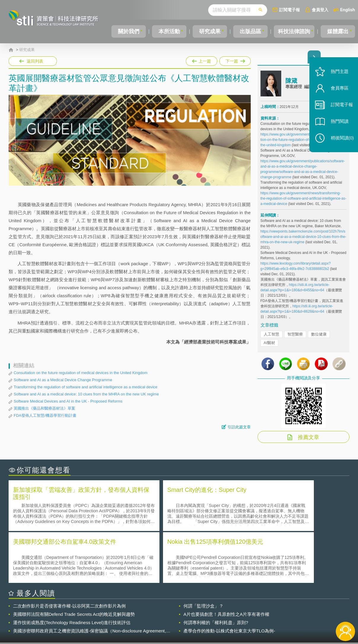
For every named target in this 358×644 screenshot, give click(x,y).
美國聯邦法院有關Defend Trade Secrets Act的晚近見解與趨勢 (74, 563)
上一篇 (202, 60)
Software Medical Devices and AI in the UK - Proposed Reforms (68, 401)
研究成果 (208, 31)
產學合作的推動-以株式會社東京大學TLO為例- (229, 579)
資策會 (264, 611)
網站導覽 (217, 620)
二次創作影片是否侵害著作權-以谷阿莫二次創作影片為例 (69, 554)
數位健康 (319, 337)
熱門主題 (338, 75)
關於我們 (128, 31)
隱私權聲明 (183, 611)
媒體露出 (338, 31)
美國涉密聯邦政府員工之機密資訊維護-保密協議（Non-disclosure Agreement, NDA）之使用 (89, 579)
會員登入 (320, 10)
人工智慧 (271, 337)
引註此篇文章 (239, 427)
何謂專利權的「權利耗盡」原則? (216, 571)
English (348, 10)
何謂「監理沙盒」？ (203, 554)
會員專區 (338, 92)
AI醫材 (269, 346)
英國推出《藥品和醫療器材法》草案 (44, 408)
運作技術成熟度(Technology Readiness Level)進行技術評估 (72, 571)
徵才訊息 (217, 611)
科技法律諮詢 (293, 31)
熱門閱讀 (338, 125)
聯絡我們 (181, 620)
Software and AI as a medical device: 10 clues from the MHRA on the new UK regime (86, 394)
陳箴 (291, 84)
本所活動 (168, 31)
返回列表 (35, 61)
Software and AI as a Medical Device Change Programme (63, 380)
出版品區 (248, 31)
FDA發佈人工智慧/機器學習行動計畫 (45, 415)
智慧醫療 (295, 337)
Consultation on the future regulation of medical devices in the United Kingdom (81, 373)
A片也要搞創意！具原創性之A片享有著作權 (226, 563)
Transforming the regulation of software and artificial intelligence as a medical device (85, 387)
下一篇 (235, 60)
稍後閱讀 (341, 141)
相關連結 (298, 611)
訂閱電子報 (290, 10)
